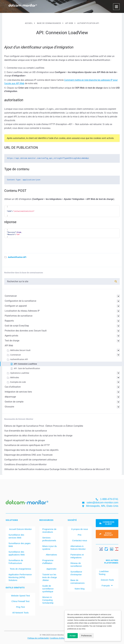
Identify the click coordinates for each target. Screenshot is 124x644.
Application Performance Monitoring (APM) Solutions (20, 577)
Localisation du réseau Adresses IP (22, 311)
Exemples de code (18, 382)
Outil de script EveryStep (17, 326)
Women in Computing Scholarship (48, 600)
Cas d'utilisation (13, 387)
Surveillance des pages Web (20, 545)
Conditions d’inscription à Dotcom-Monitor (25, 464)
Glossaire (9, 407)
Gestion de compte (14, 402)
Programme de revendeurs (49, 531)
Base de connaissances (78, 582)
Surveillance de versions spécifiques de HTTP (27, 445)
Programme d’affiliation (48, 562)
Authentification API (17, 257)
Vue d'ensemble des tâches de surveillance (26, 431)
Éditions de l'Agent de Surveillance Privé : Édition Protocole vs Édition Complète (44, 426)
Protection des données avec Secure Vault (26, 331)
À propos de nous (80, 529)
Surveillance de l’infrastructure (16, 562)
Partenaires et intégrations (77, 556)
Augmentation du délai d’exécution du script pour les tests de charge (38, 436)
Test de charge (12, 341)
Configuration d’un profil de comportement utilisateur (31, 460)
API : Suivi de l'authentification (27, 368)
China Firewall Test (20, 601)
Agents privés (11, 336)
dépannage (10, 397)
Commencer (11, 296)
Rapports (9, 321)
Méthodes (15, 377)
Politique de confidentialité (38, 638)
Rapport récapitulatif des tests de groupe (25, 440)
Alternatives (51, 555)
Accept (73, 636)
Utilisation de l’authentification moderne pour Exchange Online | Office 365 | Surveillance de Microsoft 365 (57, 469)
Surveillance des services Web (16, 536)
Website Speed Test (21, 596)
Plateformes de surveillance (19, 316)
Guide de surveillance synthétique (48, 589)
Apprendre (51, 569)
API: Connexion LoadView (25, 364)
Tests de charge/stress (20, 569)
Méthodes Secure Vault (20, 350)
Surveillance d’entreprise (76, 573)
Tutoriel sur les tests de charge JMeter (50, 577)
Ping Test (20, 607)
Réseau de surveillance (76, 565)
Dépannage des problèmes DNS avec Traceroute (28, 455)
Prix (80, 535)
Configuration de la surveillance (20, 301)
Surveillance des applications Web (17, 553)
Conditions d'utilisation (59, 638)
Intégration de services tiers (18, 392)
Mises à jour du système (50, 548)
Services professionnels (49, 539)
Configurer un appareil (16, 306)
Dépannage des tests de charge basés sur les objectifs (31, 450)
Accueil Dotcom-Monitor (20, 529)
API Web (9, 346)
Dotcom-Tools (107, 580)
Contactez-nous (80, 540)
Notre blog (80, 589)
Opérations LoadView (20, 373)
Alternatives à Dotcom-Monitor (78, 548)
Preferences (86, 636)
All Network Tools (21, 613)
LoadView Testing (104, 573)
